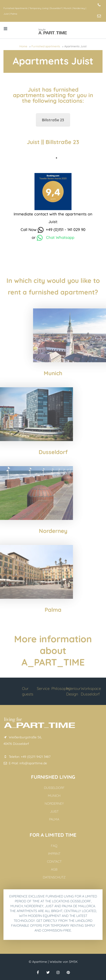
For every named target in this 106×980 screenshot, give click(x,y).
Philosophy (61, 688)
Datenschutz (54, 877)
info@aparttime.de (33, 763)
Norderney (79, 8)
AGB (54, 869)
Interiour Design (73, 691)
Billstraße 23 (53, 120)
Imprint (54, 854)
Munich (67, 8)
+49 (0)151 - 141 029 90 (62, 229)
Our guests (28, 691)
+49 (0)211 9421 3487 (36, 757)
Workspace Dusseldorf (91, 691)
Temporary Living (39, 8)
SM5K (73, 962)
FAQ (54, 846)
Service (43, 688)
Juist (6, 14)
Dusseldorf (56, 8)
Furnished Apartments (16, 8)
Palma (14, 14)
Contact (54, 862)
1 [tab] (56, 158)
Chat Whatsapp (56, 237)
